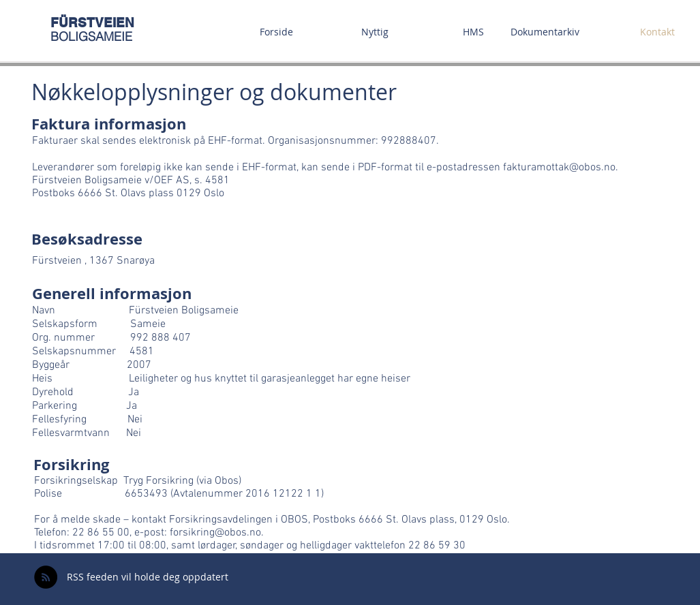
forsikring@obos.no (215, 533)
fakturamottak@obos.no (559, 168)
